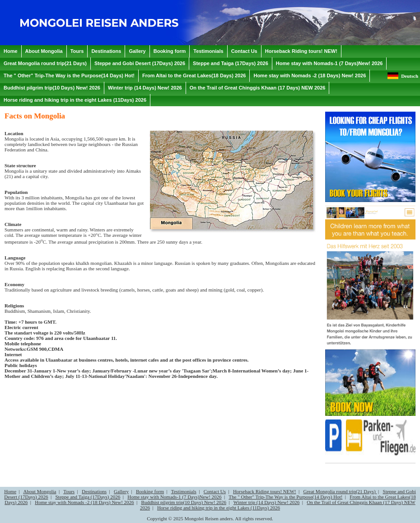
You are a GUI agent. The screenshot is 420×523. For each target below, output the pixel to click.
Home (10, 491)
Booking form (150, 491)
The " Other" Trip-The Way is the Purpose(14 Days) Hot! (285, 497)
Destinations (94, 491)
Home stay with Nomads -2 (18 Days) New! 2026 (84, 502)
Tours (69, 491)
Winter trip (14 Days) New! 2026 (267, 502)
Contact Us (215, 491)
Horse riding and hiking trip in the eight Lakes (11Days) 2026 (219, 508)
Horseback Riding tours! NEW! (265, 491)
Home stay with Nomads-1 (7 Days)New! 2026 (174, 497)
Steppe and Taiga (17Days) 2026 (88, 497)
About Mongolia (40, 491)
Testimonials (184, 491)
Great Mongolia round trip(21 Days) (340, 491)
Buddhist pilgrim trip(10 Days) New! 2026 (184, 502)
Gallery (121, 491)
